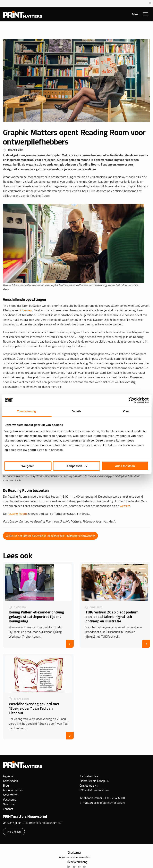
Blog (6, 785)
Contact (8, 809)
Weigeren (28, 466)
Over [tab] (127, 411)
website (125, 506)
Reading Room (17, 514)
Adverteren (10, 795)
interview (26, 310)
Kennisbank (10, 781)
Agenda (8, 776)
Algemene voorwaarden (75, 857)
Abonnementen (13, 790)
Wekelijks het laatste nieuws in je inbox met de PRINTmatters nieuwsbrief (50, 536)
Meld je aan (14, 831)
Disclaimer (75, 852)
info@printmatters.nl (111, 803)
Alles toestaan (125, 466)
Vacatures (10, 799)
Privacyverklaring (76, 862)
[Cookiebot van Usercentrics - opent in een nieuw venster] (131, 400)
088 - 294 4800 (114, 798)
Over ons (9, 804)
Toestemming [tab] (27, 411)
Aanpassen (77, 466)
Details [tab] (77, 411)
